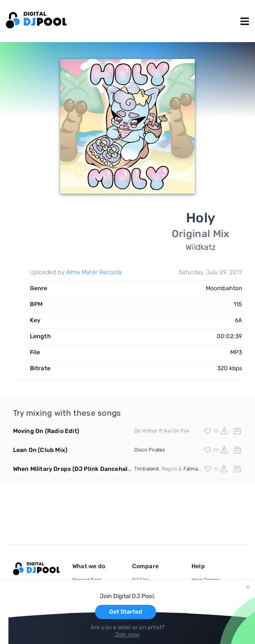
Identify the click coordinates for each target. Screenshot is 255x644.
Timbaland (147, 469)
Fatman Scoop (200, 469)
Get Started (126, 612)
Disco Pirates (150, 450)
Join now (127, 635)
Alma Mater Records (94, 272)
